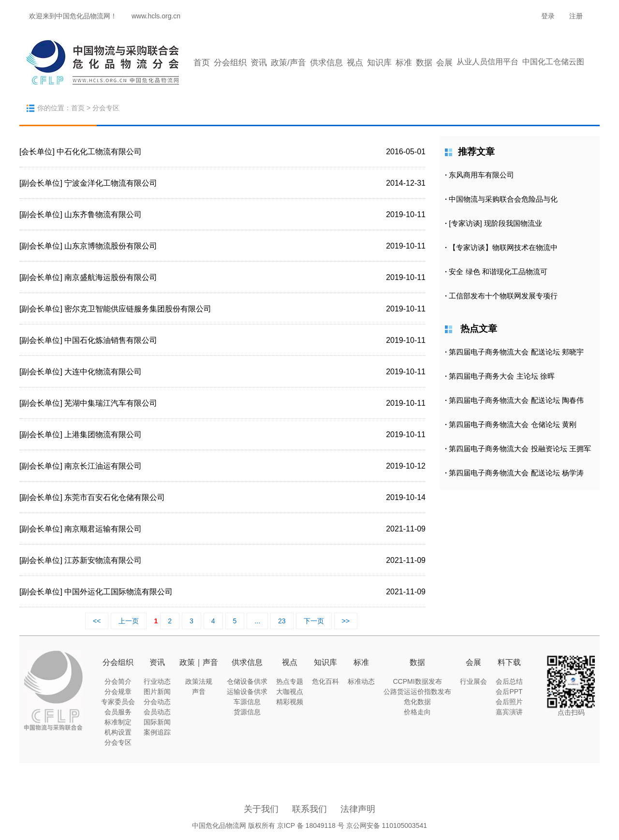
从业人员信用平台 (487, 62)
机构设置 (118, 732)
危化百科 (325, 681)
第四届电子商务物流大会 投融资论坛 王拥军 (520, 449)
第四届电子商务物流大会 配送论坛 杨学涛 (516, 473)
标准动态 (361, 681)
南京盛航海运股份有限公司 (111, 277)
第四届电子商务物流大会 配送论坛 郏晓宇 (516, 352)
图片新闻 (157, 692)
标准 (404, 63)
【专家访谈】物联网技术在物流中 (503, 247)
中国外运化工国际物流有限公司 (118, 592)
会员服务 (118, 712)
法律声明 (358, 809)
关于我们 (261, 809)
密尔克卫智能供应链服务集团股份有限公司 (138, 309)
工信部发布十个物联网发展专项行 (503, 296)
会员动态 (157, 712)
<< (97, 621)
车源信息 (247, 702)
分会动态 (157, 702)
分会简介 (118, 681)
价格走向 (417, 712)
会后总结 (509, 681)
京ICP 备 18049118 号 (311, 825)
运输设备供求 (247, 692)
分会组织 (230, 63)
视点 (355, 63)
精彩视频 (290, 702)
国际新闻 (157, 722)
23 (282, 621)
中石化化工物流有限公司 (99, 152)
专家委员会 (118, 702)
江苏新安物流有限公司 (103, 560)
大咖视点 (290, 692)
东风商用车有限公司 (481, 175)
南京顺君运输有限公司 (103, 529)
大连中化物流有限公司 (103, 372)
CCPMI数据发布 (417, 681)
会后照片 (509, 702)
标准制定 (118, 722)
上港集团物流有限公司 (103, 435)
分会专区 (118, 742)
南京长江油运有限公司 (103, 466)
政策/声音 (288, 63)
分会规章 (118, 692)
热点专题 (290, 681)
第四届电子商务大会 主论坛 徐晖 (501, 376)
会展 (444, 63)
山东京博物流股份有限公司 (111, 246)
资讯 (259, 63)
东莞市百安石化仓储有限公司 (115, 497)
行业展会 (473, 681)
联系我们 (309, 809)
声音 (199, 692)
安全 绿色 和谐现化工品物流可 (498, 272)
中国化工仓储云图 (553, 62)
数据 (424, 63)
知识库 (379, 63)
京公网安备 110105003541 (387, 825)
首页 (202, 63)
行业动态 (157, 681)
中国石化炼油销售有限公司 (111, 340)
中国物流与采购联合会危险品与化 (503, 199)
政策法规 (199, 681)
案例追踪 (157, 732)
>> (346, 621)
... (257, 621)
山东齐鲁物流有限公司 (103, 214)
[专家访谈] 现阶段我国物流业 (495, 223)
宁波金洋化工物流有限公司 (111, 183)
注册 (576, 16)
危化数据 (417, 702)
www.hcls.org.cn (156, 16)
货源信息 (247, 712)
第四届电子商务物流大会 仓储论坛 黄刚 (512, 424)
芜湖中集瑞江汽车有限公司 (111, 403)
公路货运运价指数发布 (417, 692)
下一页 (314, 621)
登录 (548, 16)
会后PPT (509, 692)
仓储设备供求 (247, 681)
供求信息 (326, 63)
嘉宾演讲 (509, 712)
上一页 (129, 621)
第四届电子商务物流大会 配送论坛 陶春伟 (516, 400)
